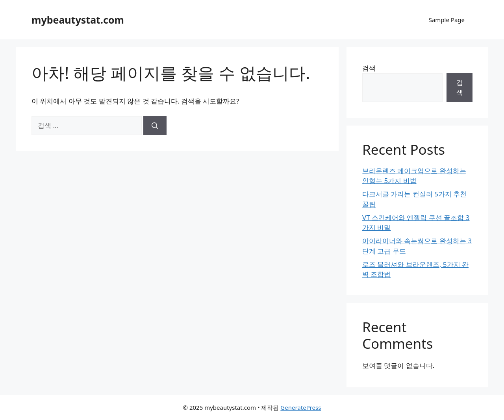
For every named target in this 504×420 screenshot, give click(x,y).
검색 (369, 68)
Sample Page (447, 20)
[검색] (155, 126)
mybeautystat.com (78, 20)
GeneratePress (301, 407)
